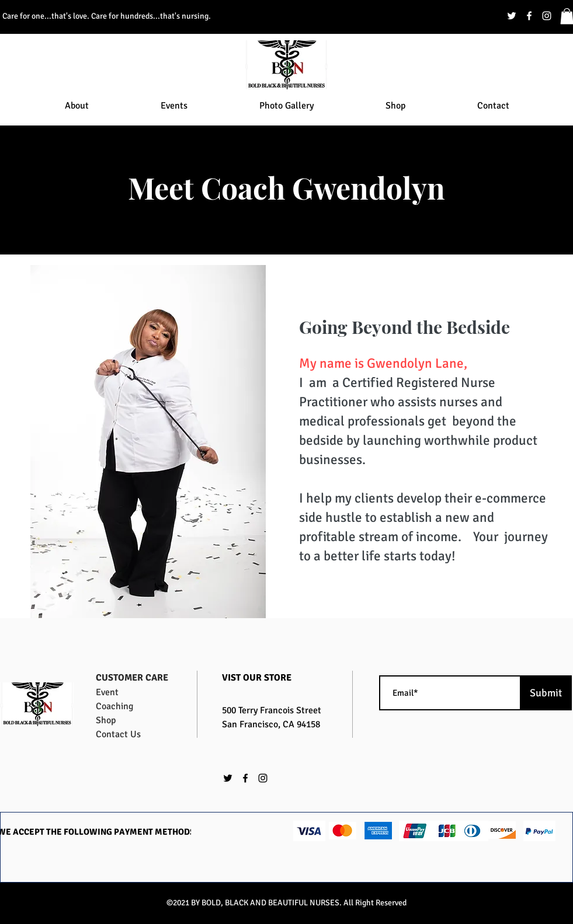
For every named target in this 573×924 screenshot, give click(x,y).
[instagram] (547, 16)
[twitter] (512, 16)
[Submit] (546, 693)
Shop (106, 720)
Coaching (114, 706)
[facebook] (529, 16)
